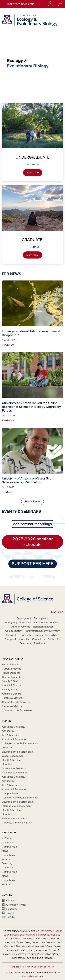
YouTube (10, 917)
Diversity (7, 748)
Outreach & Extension (14, 768)
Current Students (11, 669)
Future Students (11, 665)
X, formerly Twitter (16, 905)
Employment (24, 618)
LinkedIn (10, 913)
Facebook (11, 901)
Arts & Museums (11, 735)
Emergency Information (18, 623)
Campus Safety (14, 631)
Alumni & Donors (11, 685)
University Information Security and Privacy (33, 967)
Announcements (21, 627)
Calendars (8, 843)
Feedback (25, 643)
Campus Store (10, 793)
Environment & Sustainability (18, 752)
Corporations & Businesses (17, 702)
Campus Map (9, 847)
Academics (8, 731)
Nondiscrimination (43, 627)
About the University (13, 727)
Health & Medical (12, 760)
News (5, 851)
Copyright (12, 635)
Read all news (32, 501)
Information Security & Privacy (43, 631)
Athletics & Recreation (15, 739)
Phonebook (8, 855)
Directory (7, 863)
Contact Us (38, 639)
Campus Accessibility (47, 635)
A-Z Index (7, 838)
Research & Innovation (15, 773)
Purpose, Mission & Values (17, 823)
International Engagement (17, 806)
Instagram (11, 909)
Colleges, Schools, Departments (20, 743)
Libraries (7, 764)
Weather (7, 859)
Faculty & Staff (10, 681)
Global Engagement (13, 756)
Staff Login (57, 612)
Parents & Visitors (12, 698)
